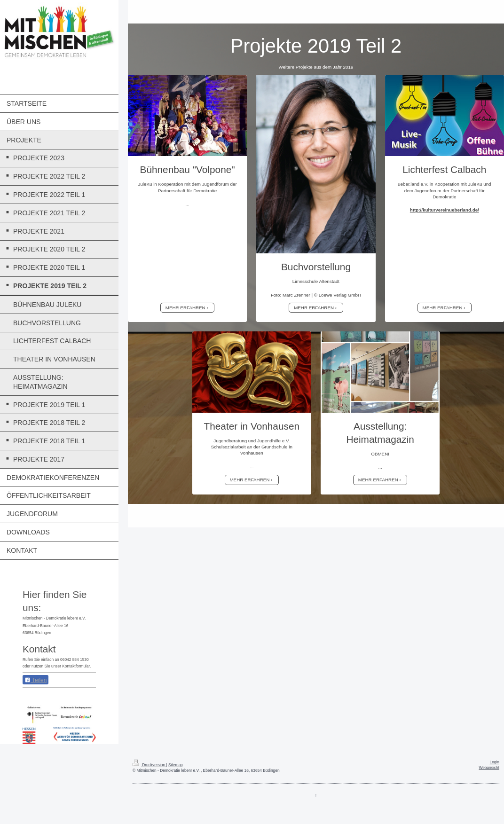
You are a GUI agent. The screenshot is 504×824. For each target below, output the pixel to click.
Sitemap (176, 765)
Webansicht (489, 768)
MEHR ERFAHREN (185, 308)
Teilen (35, 680)
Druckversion (150, 765)
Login (495, 762)
